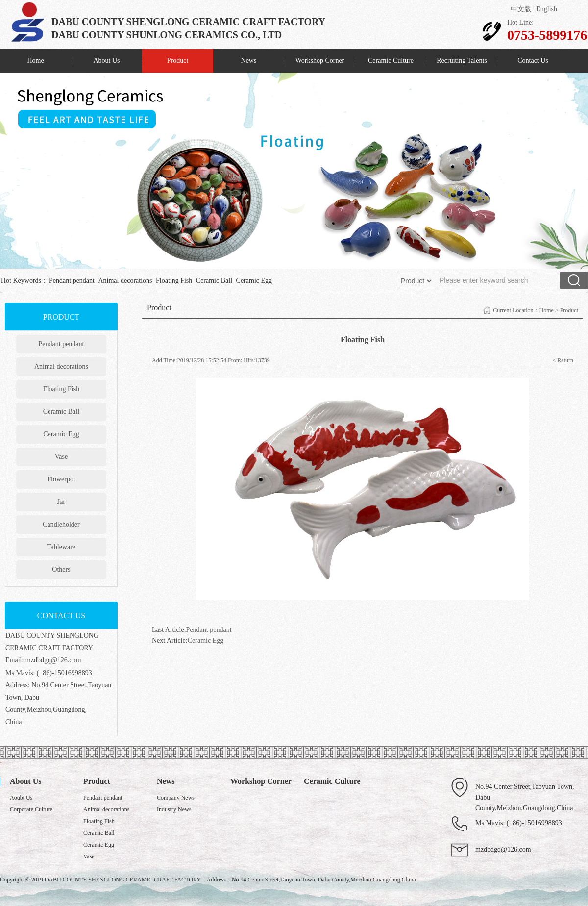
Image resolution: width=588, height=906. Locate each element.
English (547, 9)
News (249, 61)
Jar (61, 502)
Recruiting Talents (462, 61)
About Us (106, 61)
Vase (61, 457)
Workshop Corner (320, 61)
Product (178, 61)
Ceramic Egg (254, 281)
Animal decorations (125, 281)
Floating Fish (174, 281)
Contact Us (533, 61)
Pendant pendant (72, 281)
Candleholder (61, 524)
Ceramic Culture (391, 61)
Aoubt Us (21, 798)
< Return (563, 360)
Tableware (61, 547)
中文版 (521, 9)
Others (61, 569)
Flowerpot (61, 479)
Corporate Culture (31, 809)
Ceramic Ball (214, 281)
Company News (176, 798)
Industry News (174, 809)
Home (35, 61)
